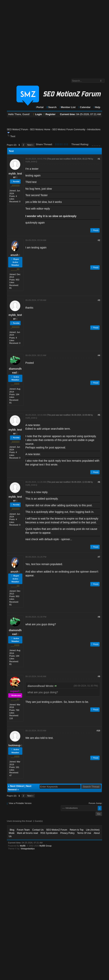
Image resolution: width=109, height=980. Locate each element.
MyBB (23, 846)
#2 (99, 240)
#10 (98, 731)
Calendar (84, 107)
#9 (99, 676)
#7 (99, 557)
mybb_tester (31, 162)
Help (97, 107)
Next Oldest (17, 786)
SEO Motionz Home (40, 129)
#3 (99, 300)
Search (51, 107)
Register (50, 114)
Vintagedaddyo (28, 849)
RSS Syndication (49, 833)
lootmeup (14, 745)
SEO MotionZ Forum (17, 129)
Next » (30, 145)
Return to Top (77, 830)
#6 (99, 482)
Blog (12, 830)
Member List (67, 107)
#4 (99, 355)
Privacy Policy (67, 833)
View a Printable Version (20, 803)
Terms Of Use (84, 833)
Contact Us (38, 830)
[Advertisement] (36, 37)
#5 (99, 415)
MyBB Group (45, 846)
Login (38, 114)
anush (14, 255)
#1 (99, 159)
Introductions (94, 129)
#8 (99, 617)
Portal (39, 107)
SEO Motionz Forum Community (69, 129)
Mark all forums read (27, 833)
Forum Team (23, 830)
